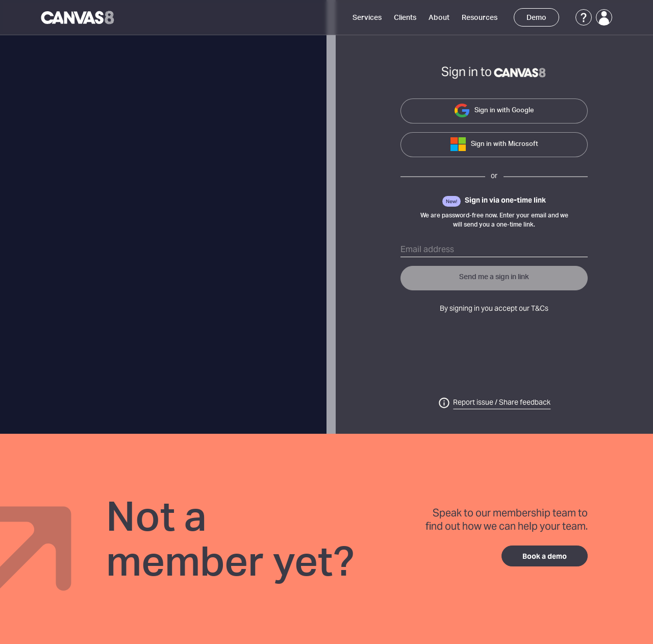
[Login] (604, 17)
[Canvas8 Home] (78, 17)
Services (367, 18)
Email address (427, 250)
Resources (480, 18)
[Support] (584, 17)
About (439, 18)
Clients (405, 18)
